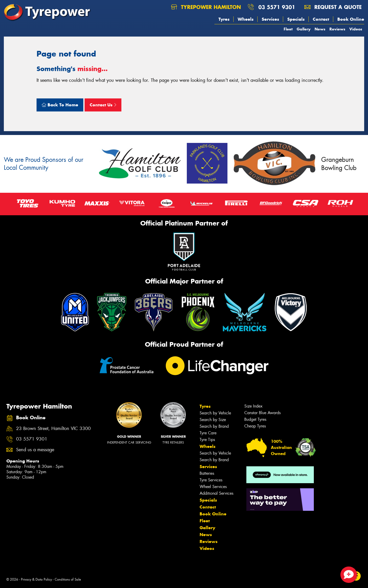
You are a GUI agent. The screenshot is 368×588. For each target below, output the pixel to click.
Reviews (337, 29)
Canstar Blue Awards (262, 413)
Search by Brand (214, 426)
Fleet (288, 29)
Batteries (207, 473)
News (320, 29)
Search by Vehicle (215, 413)
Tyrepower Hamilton (206, 7)
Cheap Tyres (255, 426)
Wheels (246, 19)
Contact (321, 19)
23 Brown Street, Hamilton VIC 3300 (53, 429)
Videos (356, 29)
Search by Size (213, 420)
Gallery (304, 29)
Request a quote (333, 7)
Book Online (351, 19)
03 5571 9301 (277, 7)
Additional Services (216, 493)
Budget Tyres (255, 419)
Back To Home (60, 105)
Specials (296, 19)
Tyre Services (211, 480)
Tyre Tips (207, 440)
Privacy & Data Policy (36, 579)
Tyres (224, 19)
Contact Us (103, 105)
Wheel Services (213, 487)
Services (270, 19)
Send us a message (35, 450)
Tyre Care (208, 433)
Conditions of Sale (68, 579)
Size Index (253, 406)
